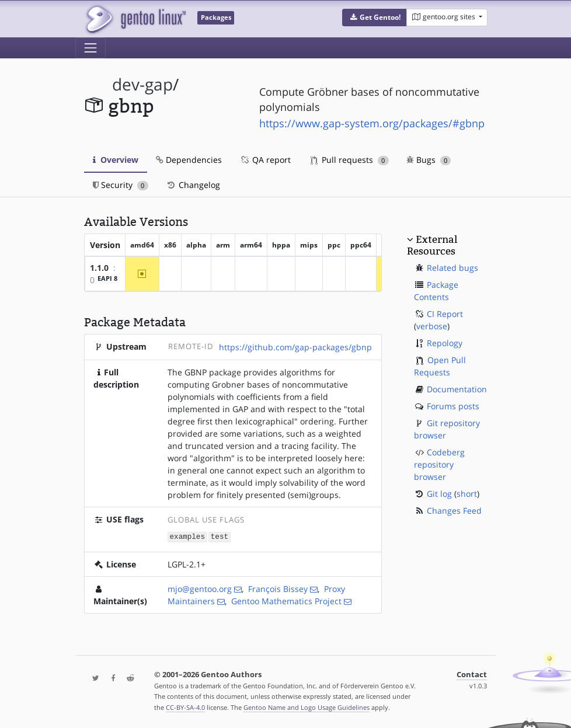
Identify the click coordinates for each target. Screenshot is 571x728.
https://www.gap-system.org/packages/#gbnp (372, 123)
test (220, 536)
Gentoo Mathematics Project (286, 600)
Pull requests (350, 160)
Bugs (429, 160)
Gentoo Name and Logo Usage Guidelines (307, 707)
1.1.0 (99, 268)
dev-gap (142, 84)
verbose (432, 326)
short (467, 494)
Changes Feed (454, 511)
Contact (472, 674)
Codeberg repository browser (439, 464)
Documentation (457, 389)
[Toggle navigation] (90, 48)
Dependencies (189, 160)
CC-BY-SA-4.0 (185, 707)
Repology (445, 343)
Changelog (193, 185)
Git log (439, 494)
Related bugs (452, 268)
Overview (116, 160)
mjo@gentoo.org (200, 588)
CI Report (445, 314)
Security (121, 185)
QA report (265, 160)
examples (187, 536)
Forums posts (453, 406)
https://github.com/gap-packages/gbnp (295, 347)
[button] (375, 18)
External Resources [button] (432, 245)
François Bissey (278, 588)
